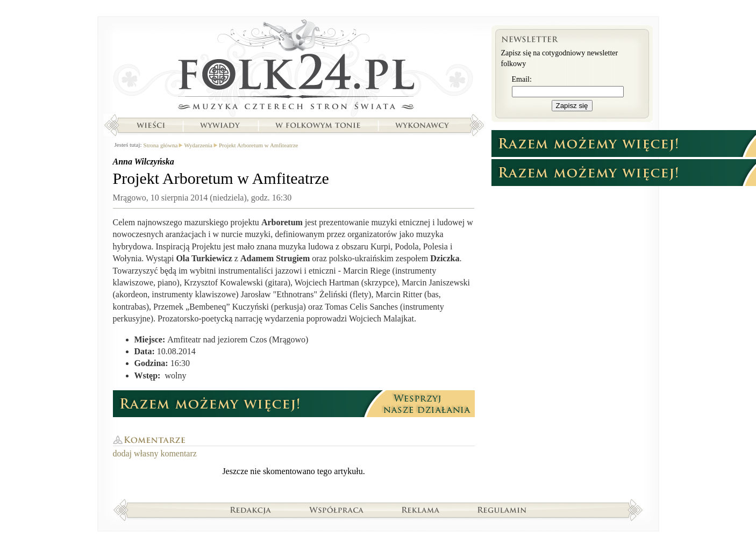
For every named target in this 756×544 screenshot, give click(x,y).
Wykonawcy (423, 125)
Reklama (421, 510)
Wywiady (220, 125)
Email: (522, 79)
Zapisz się (572, 106)
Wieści (151, 125)
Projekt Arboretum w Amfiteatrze (259, 145)
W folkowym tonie (318, 125)
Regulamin (502, 510)
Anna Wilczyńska (144, 162)
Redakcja (251, 510)
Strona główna (294, 67)
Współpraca (337, 510)
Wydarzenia (198, 145)
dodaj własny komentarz (155, 453)
